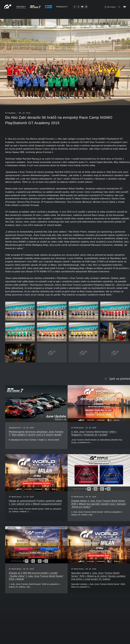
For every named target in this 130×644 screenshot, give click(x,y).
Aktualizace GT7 (15, 428)
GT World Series (77, 428)
